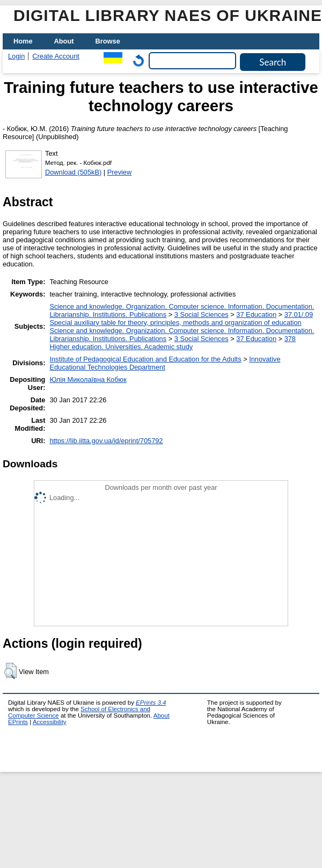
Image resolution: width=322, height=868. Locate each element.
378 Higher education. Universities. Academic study (173, 343)
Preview (120, 172)
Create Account (56, 56)
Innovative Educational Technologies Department (165, 363)
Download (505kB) (73, 172)
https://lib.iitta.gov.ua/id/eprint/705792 (106, 441)
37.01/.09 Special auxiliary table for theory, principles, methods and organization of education (181, 319)
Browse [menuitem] (108, 41)
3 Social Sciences (202, 314)
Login (16, 56)
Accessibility (50, 722)
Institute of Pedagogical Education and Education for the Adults (145, 359)
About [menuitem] (64, 41)
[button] (10, 671)
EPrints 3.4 (151, 703)
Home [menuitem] (23, 41)
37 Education (256, 314)
